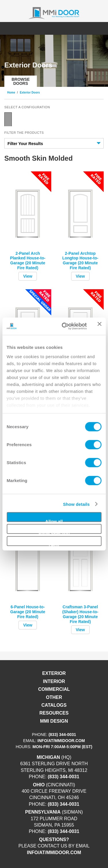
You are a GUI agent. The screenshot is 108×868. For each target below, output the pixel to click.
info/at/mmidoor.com (61, 741)
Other (54, 697)
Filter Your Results (25, 144)
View (28, 276)
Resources (54, 713)
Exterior (54, 673)
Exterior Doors (30, 93)
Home (11, 93)
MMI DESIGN (54, 721)
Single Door (8, 119)
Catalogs (54, 705)
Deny (54, 544)
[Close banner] (99, 326)
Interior (54, 681)
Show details (76, 504)
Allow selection (54, 532)
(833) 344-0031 (62, 735)
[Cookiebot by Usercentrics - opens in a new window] (64, 326)
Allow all (54, 520)
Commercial (54, 689)
